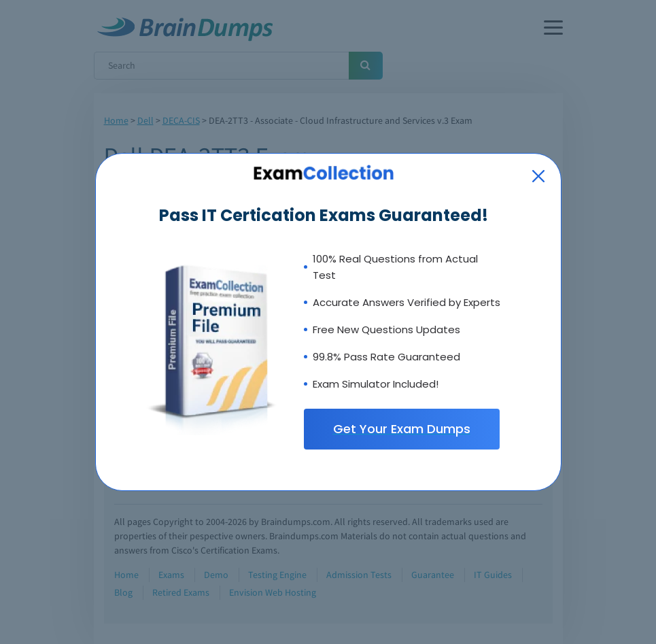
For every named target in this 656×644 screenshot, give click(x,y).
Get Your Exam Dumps (402, 429)
